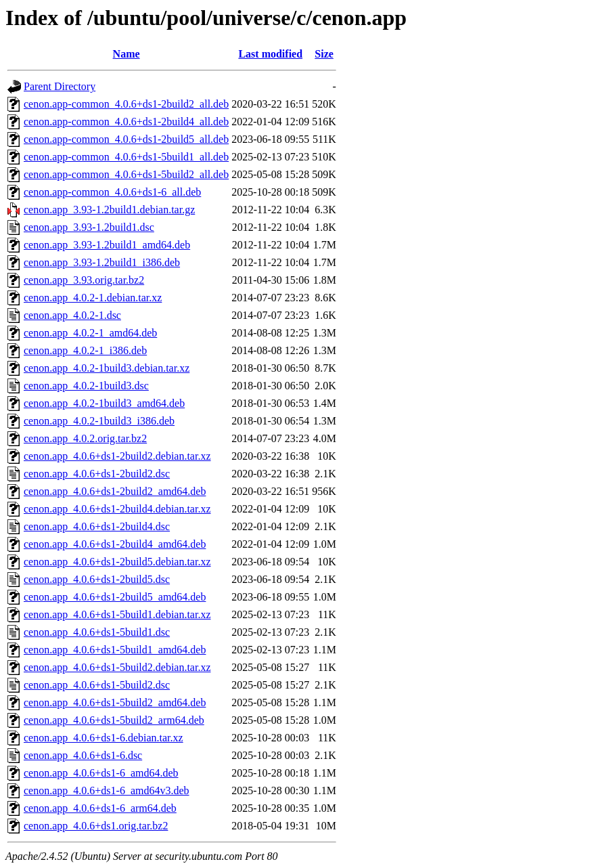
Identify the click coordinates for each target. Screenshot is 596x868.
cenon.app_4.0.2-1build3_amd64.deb (104, 403)
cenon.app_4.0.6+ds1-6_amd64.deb (101, 773)
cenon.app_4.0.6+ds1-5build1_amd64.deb (115, 650)
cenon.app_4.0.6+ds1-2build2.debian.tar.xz (117, 456)
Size (324, 54)
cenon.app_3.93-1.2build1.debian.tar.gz (109, 210)
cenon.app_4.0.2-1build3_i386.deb (99, 421)
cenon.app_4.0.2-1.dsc (72, 315)
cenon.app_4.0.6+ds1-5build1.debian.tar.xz (117, 614)
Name (127, 54)
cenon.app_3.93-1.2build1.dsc (89, 227)
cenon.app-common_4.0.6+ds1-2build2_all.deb (126, 104)
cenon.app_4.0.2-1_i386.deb (85, 350)
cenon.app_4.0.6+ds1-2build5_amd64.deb (115, 597)
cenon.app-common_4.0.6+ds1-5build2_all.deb (126, 174)
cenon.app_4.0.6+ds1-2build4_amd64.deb (115, 544)
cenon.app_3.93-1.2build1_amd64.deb (107, 245)
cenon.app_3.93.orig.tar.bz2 (84, 280)
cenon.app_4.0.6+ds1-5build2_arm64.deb (114, 720)
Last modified (270, 54)
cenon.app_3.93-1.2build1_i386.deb (102, 262)
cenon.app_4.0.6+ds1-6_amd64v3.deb (107, 790)
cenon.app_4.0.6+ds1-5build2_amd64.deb (115, 702)
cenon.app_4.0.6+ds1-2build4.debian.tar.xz (117, 509)
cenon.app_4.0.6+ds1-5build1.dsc (97, 632)
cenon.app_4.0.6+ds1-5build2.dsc (97, 685)
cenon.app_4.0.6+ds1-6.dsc (83, 755)
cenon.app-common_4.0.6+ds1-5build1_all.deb (126, 157)
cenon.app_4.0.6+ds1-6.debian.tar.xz (104, 738)
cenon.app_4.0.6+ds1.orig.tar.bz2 (96, 826)
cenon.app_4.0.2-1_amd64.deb (90, 333)
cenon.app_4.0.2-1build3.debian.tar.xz (107, 368)
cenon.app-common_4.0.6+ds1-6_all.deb (112, 192)
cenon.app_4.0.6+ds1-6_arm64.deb (100, 808)
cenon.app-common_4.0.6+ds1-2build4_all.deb (126, 122)
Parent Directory (60, 86)
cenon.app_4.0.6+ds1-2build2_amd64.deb (115, 491)
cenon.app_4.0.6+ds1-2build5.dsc (97, 579)
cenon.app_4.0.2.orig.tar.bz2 (85, 438)
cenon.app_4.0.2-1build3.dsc (86, 386)
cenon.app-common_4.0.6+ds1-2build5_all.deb (126, 139)
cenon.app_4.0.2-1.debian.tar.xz (93, 298)
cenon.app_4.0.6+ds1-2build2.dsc (97, 474)
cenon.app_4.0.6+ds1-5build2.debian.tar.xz (117, 667)
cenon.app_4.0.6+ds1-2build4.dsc (97, 526)
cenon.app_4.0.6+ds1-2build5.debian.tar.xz (117, 562)
